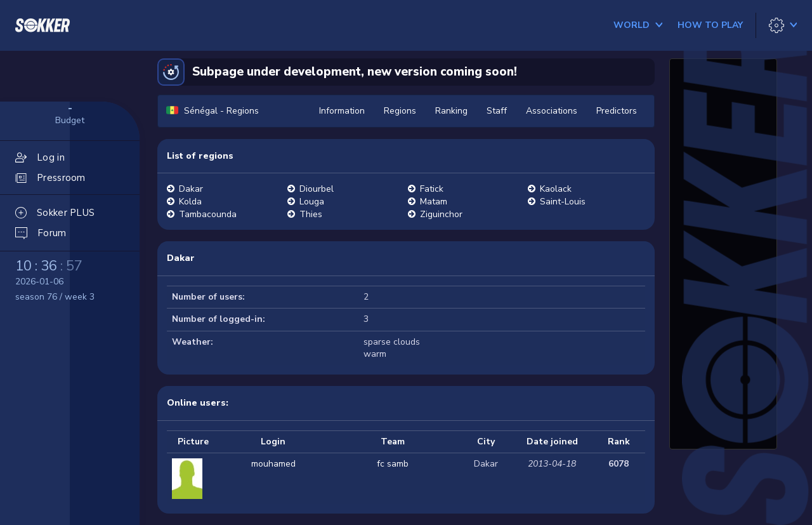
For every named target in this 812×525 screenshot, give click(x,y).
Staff (497, 111)
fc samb (393, 464)
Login (273, 442)
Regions (400, 111)
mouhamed (273, 464)
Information (342, 111)
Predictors (617, 111)
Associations (552, 111)
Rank (619, 442)
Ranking (451, 111)
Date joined (552, 442)
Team (393, 442)
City (486, 442)
